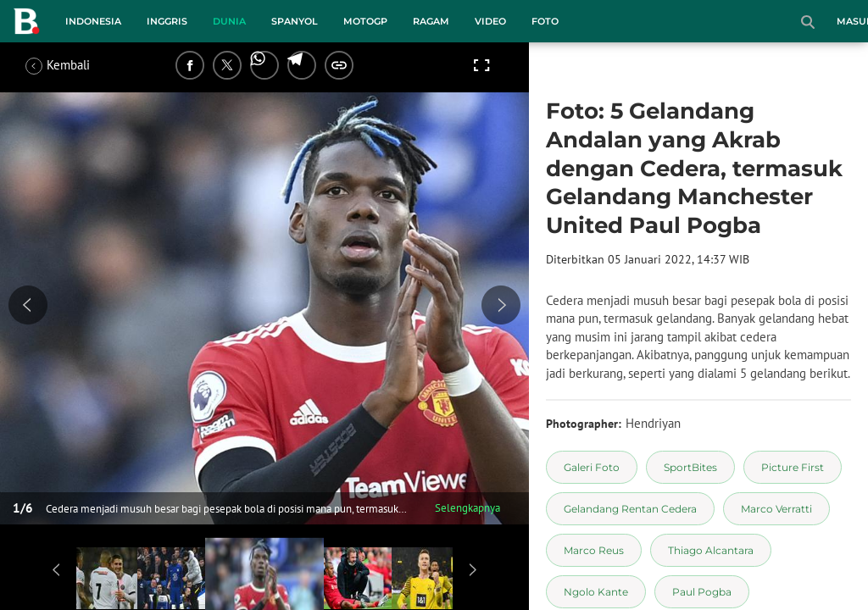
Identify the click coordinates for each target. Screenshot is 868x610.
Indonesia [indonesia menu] (93, 21)
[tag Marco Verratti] (776, 509)
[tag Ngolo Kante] (596, 592)
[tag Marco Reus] (594, 550)
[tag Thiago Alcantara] (711, 550)
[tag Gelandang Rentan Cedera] (630, 509)
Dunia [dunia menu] (229, 21)
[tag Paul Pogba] (702, 592)
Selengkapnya (467, 508)
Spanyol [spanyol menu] (295, 21)
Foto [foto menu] (545, 21)
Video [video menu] (490, 21)
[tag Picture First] (793, 467)
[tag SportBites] (690, 467)
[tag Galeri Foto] (592, 467)
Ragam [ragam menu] (431, 21)
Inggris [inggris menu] (167, 21)
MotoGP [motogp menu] (365, 21)
